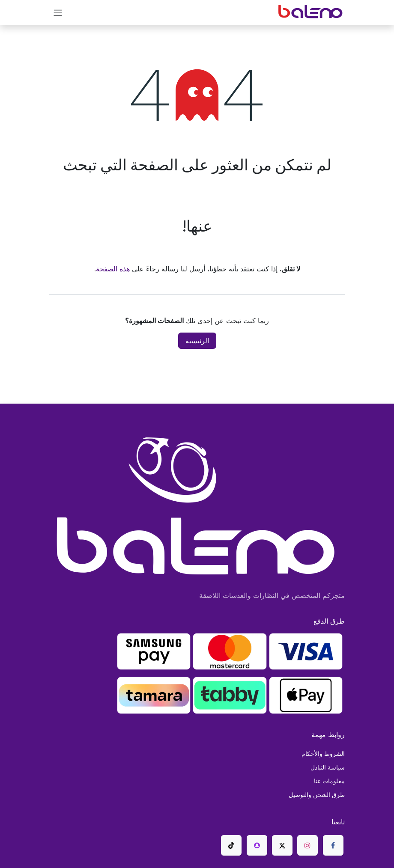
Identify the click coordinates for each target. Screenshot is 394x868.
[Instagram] (307, 845)
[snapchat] (257, 845)
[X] (282, 845)
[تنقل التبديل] (58, 12)
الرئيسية (197, 341)
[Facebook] (333, 845)
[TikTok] (231, 845)
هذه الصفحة (113, 269)
